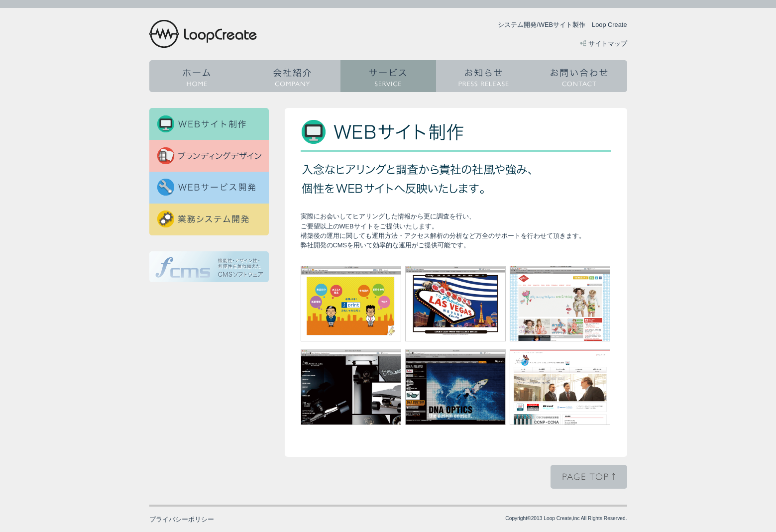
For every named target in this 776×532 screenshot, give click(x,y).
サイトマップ (608, 44)
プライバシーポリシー (182, 519)
